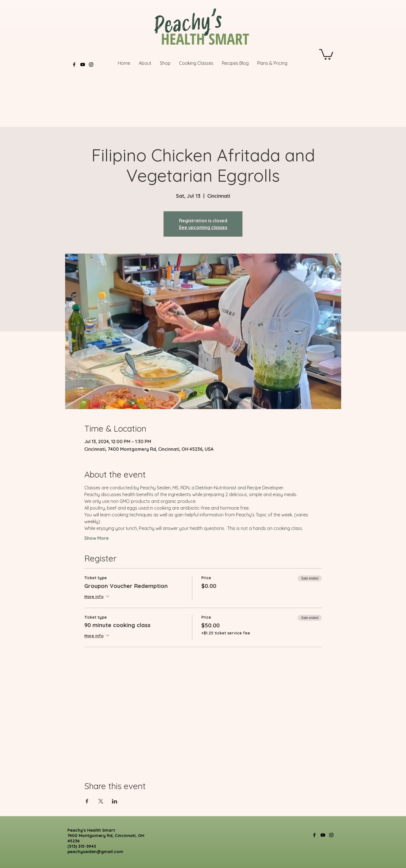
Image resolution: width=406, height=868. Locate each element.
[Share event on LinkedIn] (115, 801)
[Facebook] (74, 65)
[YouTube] (83, 65)
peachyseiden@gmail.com (95, 852)
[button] (326, 54)
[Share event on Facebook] (87, 801)
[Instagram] (91, 65)
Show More (97, 538)
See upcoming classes (203, 227)
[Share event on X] (101, 801)
